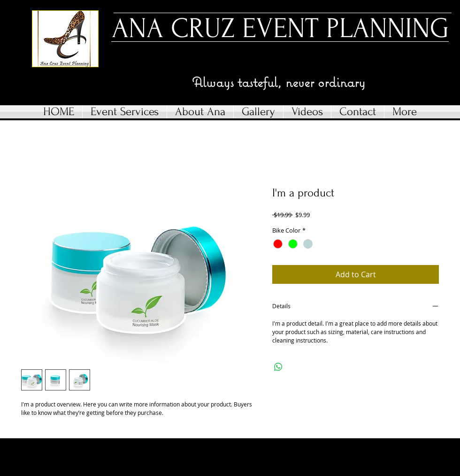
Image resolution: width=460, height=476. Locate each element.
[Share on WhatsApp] (278, 367)
